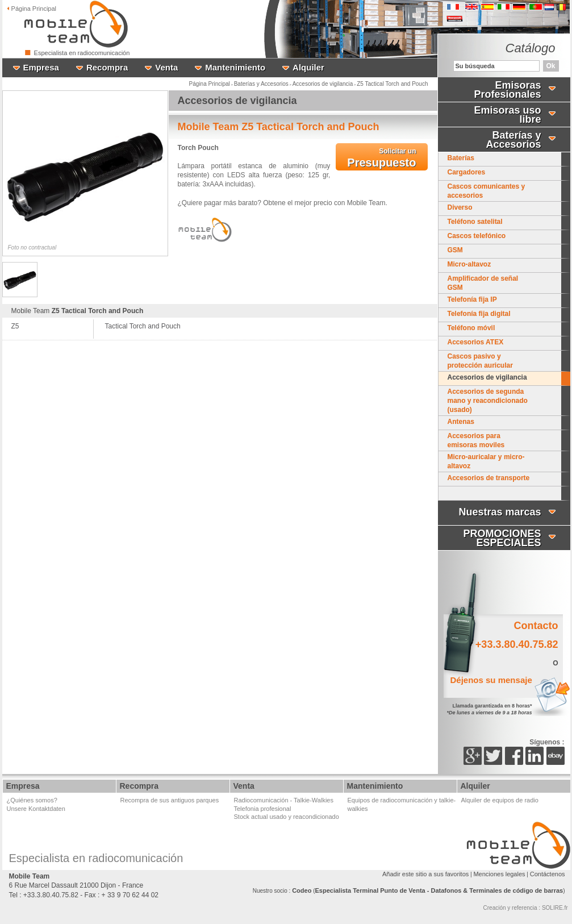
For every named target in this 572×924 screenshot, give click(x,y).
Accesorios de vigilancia (323, 84)
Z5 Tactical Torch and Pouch (392, 84)
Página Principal (210, 84)
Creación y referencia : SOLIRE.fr (526, 908)
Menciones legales (499, 874)
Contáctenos (548, 874)
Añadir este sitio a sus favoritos (425, 874)
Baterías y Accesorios (261, 84)
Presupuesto (381, 158)
